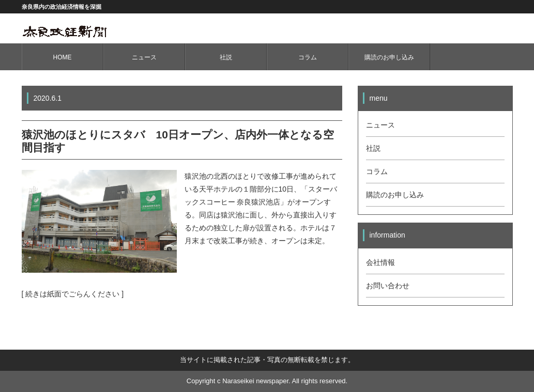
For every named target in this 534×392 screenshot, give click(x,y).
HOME (63, 57)
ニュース (144, 57)
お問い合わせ (388, 286)
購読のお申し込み (389, 57)
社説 (226, 57)
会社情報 (380, 262)
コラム (308, 57)
